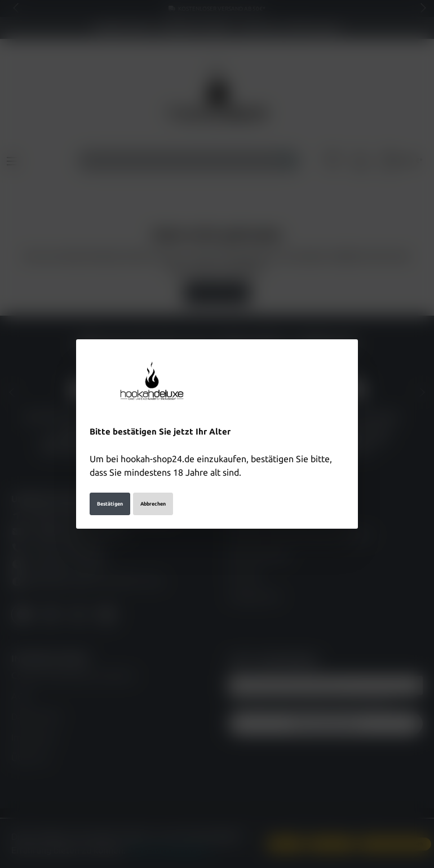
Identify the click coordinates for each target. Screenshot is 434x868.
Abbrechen (153, 504)
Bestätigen (110, 504)
